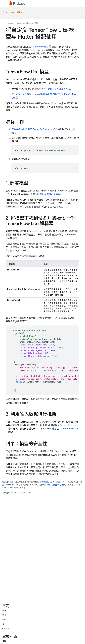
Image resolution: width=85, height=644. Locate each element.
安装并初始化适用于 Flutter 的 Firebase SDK (34, 129)
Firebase (9, 23)
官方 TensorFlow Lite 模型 (55, 89)
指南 (4, 610)
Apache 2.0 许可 (12, 485)
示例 (4, 620)
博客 (4, 641)
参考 (4, 615)
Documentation (13, 12)
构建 (36, 23)
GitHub (6, 629)
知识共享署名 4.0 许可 (47, 482)
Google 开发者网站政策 (55, 485)
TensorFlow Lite (40, 47)
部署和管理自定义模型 (49, 194)
